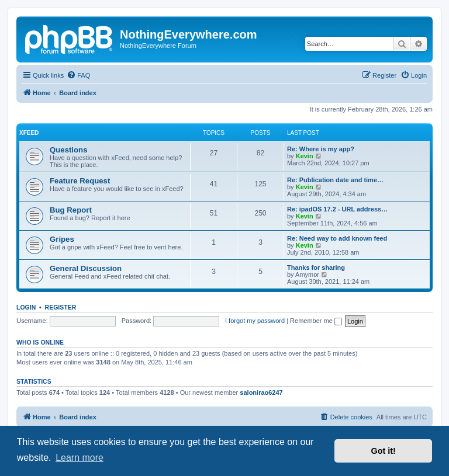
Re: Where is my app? (321, 149)
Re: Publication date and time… (335, 180)
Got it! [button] (384, 451)
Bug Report (71, 210)
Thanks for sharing (316, 267)
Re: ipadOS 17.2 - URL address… (337, 209)
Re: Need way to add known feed (337, 238)
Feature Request (80, 181)
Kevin (305, 156)
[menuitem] (78, 75)
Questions (68, 150)
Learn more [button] (80, 458)
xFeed (29, 133)
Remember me (316, 321)
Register (61, 307)
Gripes (62, 239)
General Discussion (86, 268)
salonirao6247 (261, 392)
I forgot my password (255, 321)
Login (26, 307)
